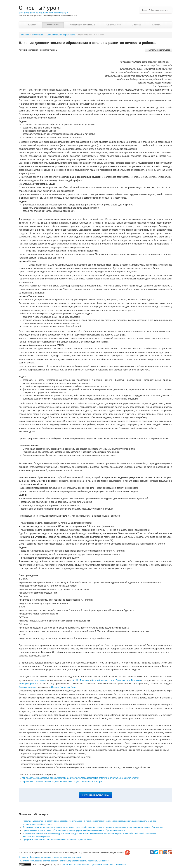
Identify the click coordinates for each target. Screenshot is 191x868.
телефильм (40, 680)
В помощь (137, 25)
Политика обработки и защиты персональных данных (84, 861)
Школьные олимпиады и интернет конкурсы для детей (56, 857)
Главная (32, 25)
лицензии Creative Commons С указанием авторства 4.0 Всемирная (94, 864)
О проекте (24, 857)
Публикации (53, 25)
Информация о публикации (83, 25)
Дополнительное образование (61, 35)
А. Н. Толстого (80, 680)
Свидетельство (114, 25)
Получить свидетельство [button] (159, 50)
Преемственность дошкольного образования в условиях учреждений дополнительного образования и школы (74, 830)
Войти (145, 10)
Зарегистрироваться (160, 10)
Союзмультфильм (28, 687)
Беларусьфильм (28, 684)
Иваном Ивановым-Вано (64, 687)
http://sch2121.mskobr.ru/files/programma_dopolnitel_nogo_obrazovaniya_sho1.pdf (62, 782)
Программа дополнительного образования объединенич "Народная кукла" (58, 840)
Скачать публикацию (95, 795)
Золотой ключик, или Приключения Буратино (116, 680)
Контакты (157, 25)
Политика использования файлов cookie (38, 861)
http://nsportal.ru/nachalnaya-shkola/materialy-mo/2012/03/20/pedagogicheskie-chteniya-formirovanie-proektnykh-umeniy (80, 778)
